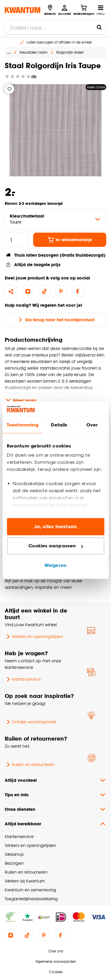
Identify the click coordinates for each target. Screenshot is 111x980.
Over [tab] (92, 425)
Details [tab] (59, 425)
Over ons (56, 951)
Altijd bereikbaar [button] (55, 824)
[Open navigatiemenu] (100, 10)
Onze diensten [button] (55, 809)
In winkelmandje (70, 240)
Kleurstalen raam (33, 52)
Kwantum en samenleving (30, 890)
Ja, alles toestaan (55, 526)
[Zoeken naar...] (99, 27)
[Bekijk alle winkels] (50, 10)
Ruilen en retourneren (30, 765)
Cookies (56, 972)
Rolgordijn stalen (70, 52)
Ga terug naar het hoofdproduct (56, 320)
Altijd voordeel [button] (55, 780)
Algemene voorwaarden (56, 961)
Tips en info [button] (55, 795)
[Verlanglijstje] (9, 89)
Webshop (14, 854)
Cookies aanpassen (56, 546)
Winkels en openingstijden (34, 637)
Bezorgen (14, 863)
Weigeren (55, 565)
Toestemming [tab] (22, 425)
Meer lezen (21, 400)
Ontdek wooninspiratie (31, 722)
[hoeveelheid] (17, 240)
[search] (55, 27)
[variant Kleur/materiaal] (55, 219)
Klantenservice (23, 679)
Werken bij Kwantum (25, 881)
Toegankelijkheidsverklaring (31, 899)
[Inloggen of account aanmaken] (65, 10)
